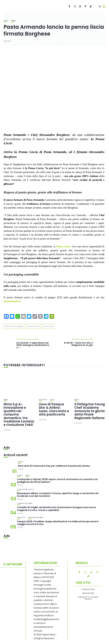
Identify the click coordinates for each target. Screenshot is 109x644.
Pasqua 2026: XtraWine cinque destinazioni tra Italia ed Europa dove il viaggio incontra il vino (58, 523)
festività (43, 400)
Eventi (21, 462)
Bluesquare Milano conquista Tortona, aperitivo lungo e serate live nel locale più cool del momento (58, 495)
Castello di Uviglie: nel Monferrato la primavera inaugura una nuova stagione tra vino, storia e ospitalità (56, 509)
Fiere (27, 475)
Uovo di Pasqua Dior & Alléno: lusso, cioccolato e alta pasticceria (54, 409)
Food (6, 21)
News (13, 21)
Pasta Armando (34, 326)
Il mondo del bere (25, 503)
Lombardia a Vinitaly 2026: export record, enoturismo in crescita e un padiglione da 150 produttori (57, 481)
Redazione (88, 593)
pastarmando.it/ (12, 301)
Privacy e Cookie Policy (88, 598)
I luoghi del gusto (25, 489)
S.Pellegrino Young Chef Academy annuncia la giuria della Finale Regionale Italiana (90, 411)
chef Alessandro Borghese (15, 326)
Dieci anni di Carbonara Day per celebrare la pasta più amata (54, 466)
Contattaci (88, 589)
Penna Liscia (64, 246)
